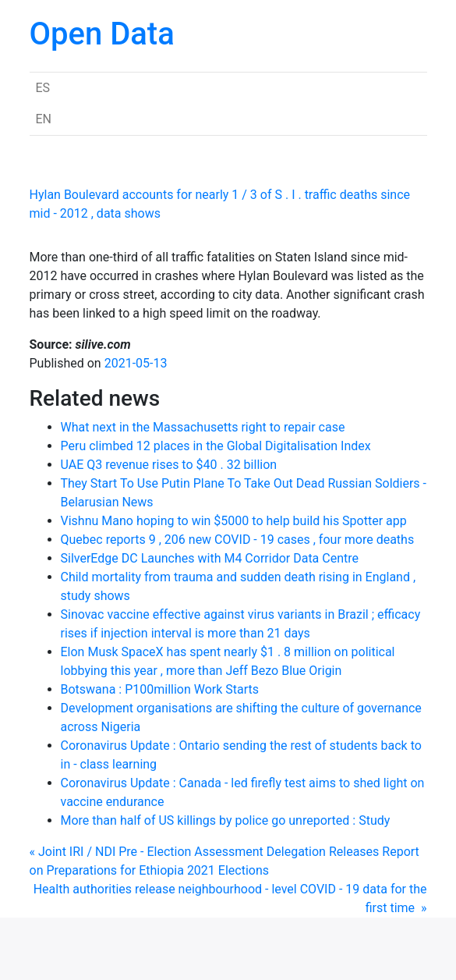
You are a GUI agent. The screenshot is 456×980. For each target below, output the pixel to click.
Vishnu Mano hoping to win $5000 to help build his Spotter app (234, 521)
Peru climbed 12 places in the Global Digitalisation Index (216, 446)
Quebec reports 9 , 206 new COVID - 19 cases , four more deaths (238, 540)
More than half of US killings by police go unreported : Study (226, 820)
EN (44, 119)
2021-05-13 (136, 363)
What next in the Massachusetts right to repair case (203, 427)
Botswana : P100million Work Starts (160, 689)
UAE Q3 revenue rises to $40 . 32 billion (169, 465)
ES (43, 88)
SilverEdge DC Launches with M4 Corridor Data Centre (210, 558)
